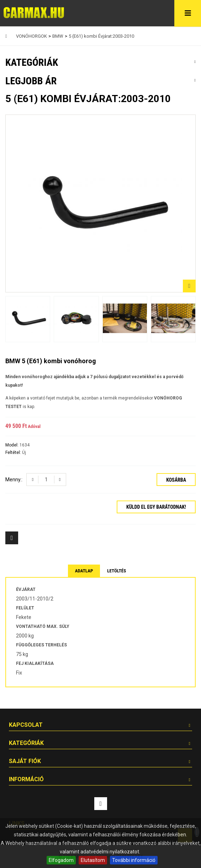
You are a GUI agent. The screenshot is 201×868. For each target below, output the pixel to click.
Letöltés (117, 571)
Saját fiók (25, 761)
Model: (12, 445)
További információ (134, 860)
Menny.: (14, 480)
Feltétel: (14, 452)
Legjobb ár (31, 81)
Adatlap (84, 571)
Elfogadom (61, 860)
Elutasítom (93, 860)
